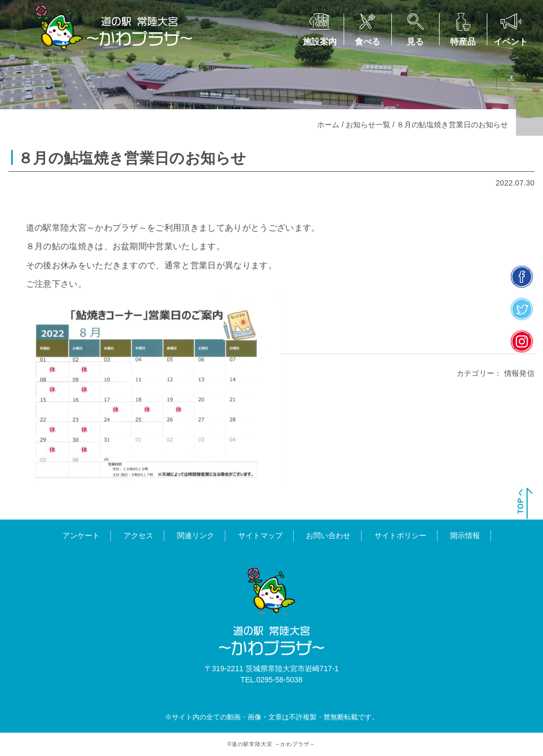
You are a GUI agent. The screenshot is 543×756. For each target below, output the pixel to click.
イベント (511, 42)
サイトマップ (260, 535)
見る (415, 42)
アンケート (81, 535)
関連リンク (196, 535)
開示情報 (465, 535)
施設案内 (320, 42)
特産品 (463, 42)
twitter (522, 309)
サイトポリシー (400, 535)
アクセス (138, 535)
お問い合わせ (328, 535)
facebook (522, 276)
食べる (367, 42)
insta (522, 341)
